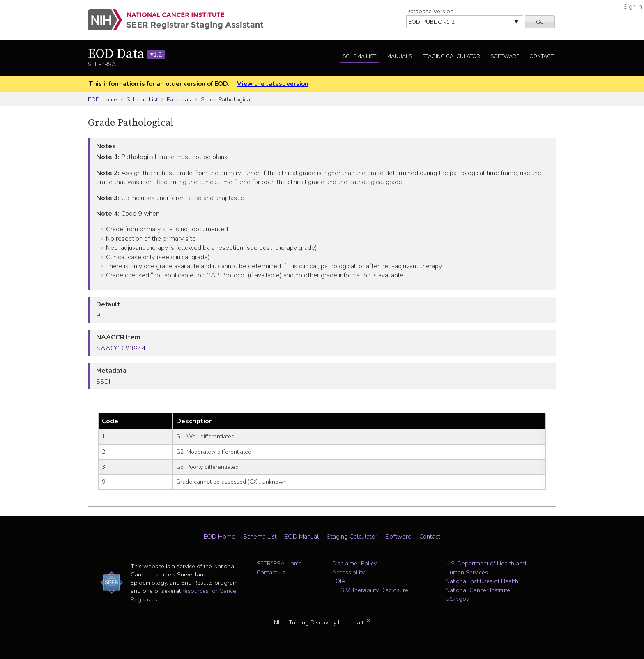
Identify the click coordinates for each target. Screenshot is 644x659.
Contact (542, 56)
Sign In (633, 7)
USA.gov (457, 599)
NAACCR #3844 (121, 348)
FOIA (339, 581)
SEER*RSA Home (279, 563)
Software (505, 56)
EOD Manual (302, 537)
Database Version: (430, 11)
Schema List (359, 56)
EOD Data (126, 54)
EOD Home (102, 99)
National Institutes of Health (482, 581)
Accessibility (348, 572)
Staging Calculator (451, 56)
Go (540, 22)
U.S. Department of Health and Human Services (486, 568)
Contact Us (271, 572)
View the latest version (273, 84)
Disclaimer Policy (354, 563)
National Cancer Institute (478, 590)
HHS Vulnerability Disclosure (370, 590)
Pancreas (179, 99)
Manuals (399, 56)
